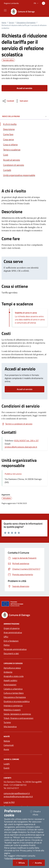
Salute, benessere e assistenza (17, 714)
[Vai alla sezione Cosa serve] (24, 139)
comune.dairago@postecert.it (17, 793)
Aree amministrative (13, 632)
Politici (7, 645)
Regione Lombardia (11, 3)
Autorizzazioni (10, 685)
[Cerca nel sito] (44, 12)
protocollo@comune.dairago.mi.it (21, 447)
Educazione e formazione (26, 22)
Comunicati (9, 745)
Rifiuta (22, 863)
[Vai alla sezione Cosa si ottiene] (24, 145)
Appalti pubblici (10, 680)
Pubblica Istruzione (13, 474)
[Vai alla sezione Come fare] (24, 134)
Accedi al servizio (25, 389)
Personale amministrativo (15, 649)
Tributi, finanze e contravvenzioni (18, 718)
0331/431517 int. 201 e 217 (26, 441)
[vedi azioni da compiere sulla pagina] (21, 101)
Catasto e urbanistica (13, 689)
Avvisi (6, 749)
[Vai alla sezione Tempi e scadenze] (24, 150)
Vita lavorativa (10, 727)
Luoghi (7, 764)
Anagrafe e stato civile (14, 676)
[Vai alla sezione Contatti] (24, 170)
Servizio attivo (8, 60)
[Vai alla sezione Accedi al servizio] (24, 160)
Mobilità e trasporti (12, 710)
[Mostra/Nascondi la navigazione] (5, 10)
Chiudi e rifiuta (37, 813)
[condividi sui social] (8, 101)
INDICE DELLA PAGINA (24, 116)
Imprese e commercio (13, 706)
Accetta (38, 863)
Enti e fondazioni (11, 641)
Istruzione (7, 498)
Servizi (11, 22)
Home (4, 22)
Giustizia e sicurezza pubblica (17, 701)
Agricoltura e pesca (12, 668)
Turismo (7, 722)
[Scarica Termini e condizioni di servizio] (17, 424)
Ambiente (8, 672)
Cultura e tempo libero (14, 693)
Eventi (7, 768)
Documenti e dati (11, 653)
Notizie (7, 741)
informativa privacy (14, 858)
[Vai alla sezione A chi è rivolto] (24, 124)
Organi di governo (12, 628)
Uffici (6, 637)
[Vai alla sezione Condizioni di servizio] (24, 165)
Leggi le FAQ (9, 802)
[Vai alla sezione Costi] (24, 155)
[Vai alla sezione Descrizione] (24, 129)
